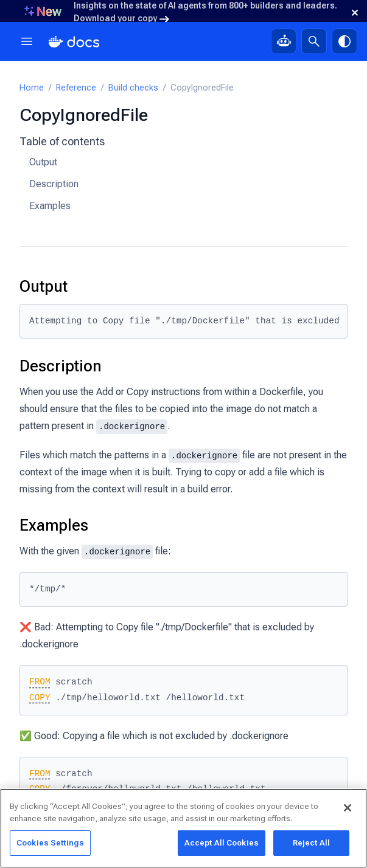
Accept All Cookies (222, 844)
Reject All (311, 844)
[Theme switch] (344, 41)
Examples (50, 206)
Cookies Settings (50, 844)
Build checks (133, 88)
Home (32, 88)
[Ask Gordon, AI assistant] (284, 41)
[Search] (314, 41)
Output (43, 162)
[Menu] (27, 41)
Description (54, 184)
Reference (76, 88)
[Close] (348, 809)
